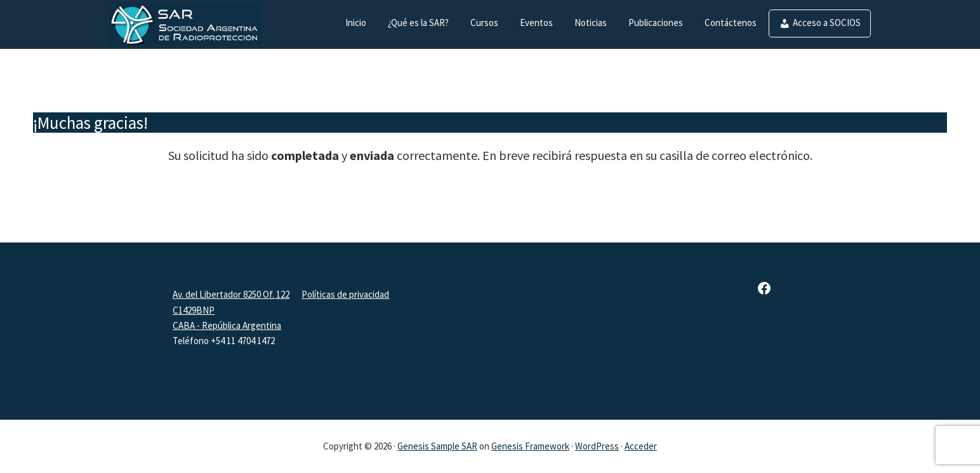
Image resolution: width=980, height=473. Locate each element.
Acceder (641, 446)
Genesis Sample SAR (437, 446)
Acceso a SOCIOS (827, 23)
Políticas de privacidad (345, 294)
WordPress (597, 446)
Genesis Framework (530, 446)
